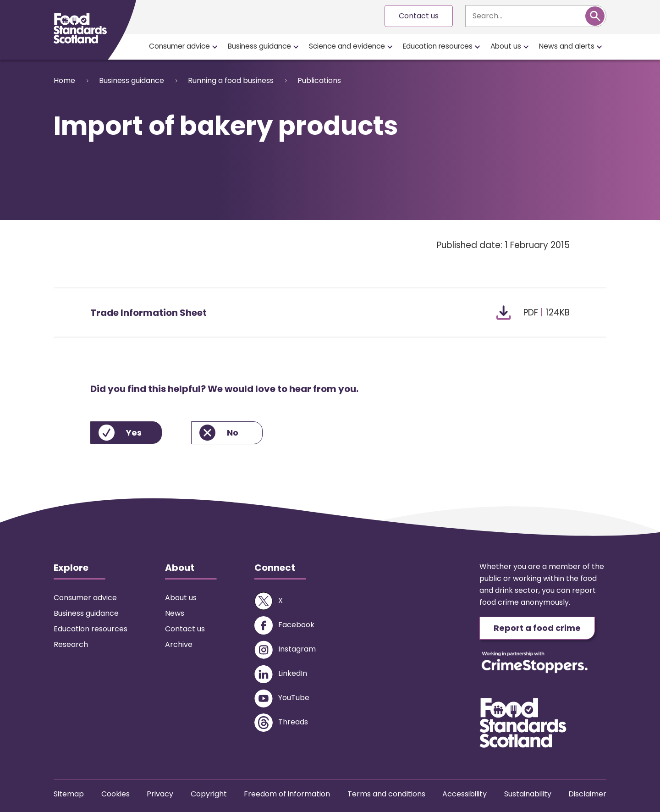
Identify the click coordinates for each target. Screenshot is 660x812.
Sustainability (528, 794)
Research (71, 644)
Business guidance (259, 46)
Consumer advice (179, 46)
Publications (319, 80)
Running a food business (231, 80)
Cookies (115, 794)
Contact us (419, 16)
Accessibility (465, 794)
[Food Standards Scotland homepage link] (80, 28)
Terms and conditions (386, 794)
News (175, 613)
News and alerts (567, 46)
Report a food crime (537, 628)
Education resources (438, 46)
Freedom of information (287, 794)
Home (64, 80)
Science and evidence (347, 46)
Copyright (209, 794)
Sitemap (69, 794)
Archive (179, 644)
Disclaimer (587, 794)
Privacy (160, 794)
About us (506, 46)
